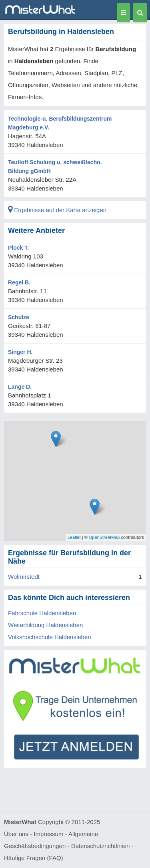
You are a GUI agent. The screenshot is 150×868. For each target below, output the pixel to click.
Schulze (19, 317)
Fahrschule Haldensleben (42, 613)
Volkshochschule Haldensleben (50, 637)
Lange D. (20, 387)
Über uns (16, 834)
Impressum (48, 834)
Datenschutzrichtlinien (101, 846)
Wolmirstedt (24, 577)
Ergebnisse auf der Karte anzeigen (57, 210)
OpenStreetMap (104, 537)
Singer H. (20, 352)
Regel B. (19, 282)
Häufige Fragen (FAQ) (34, 858)
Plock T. (18, 248)
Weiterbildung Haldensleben (45, 625)
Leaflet (74, 537)
